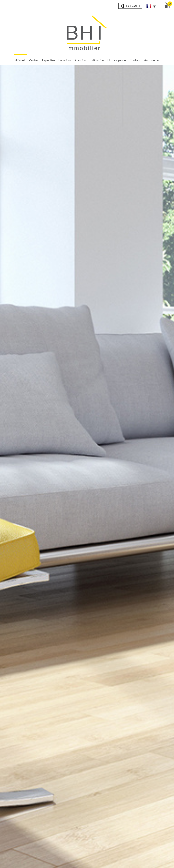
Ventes (34, 60)
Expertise (49, 60)
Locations (65, 60)
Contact (135, 60)
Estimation (97, 60)
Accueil (20, 60)
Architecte (151, 60)
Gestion (81, 60)
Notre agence (117, 60)
